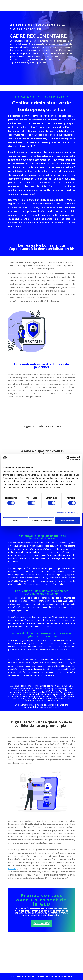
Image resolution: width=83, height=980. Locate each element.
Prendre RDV (42, 923)
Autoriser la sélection (41, 521)
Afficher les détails (66, 513)
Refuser (16, 521)
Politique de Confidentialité (59, 976)
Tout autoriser (67, 521)
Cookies (40, 976)
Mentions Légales (26, 976)
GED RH (12, 869)
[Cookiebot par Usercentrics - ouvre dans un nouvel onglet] (68, 458)
